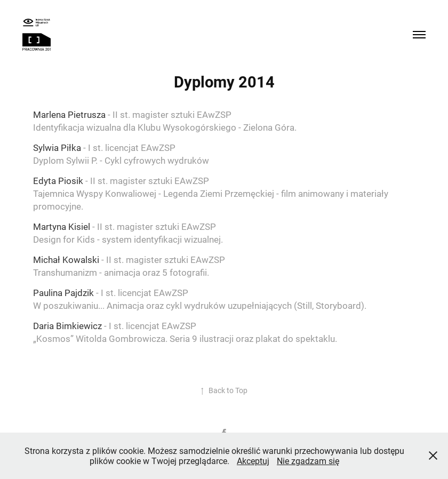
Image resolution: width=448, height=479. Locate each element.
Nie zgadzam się (308, 461)
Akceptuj (253, 461)
